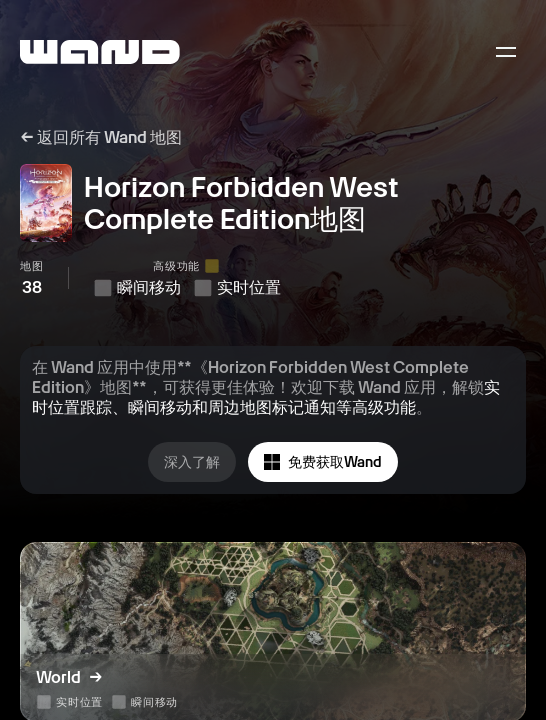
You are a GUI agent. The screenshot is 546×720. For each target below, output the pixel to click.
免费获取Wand (323, 462)
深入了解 (192, 462)
